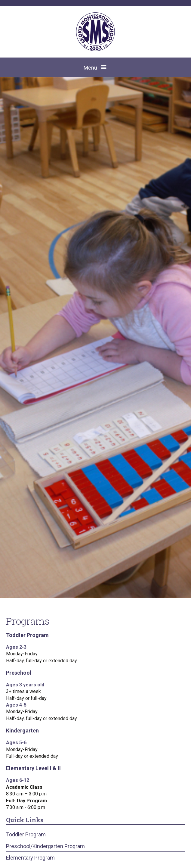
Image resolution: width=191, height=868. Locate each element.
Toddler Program (26, 834)
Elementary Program (30, 858)
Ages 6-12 (18, 780)
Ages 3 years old (25, 685)
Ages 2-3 (16, 647)
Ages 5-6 (16, 743)
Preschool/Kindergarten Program (45, 846)
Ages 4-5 (16, 705)
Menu (90, 68)
